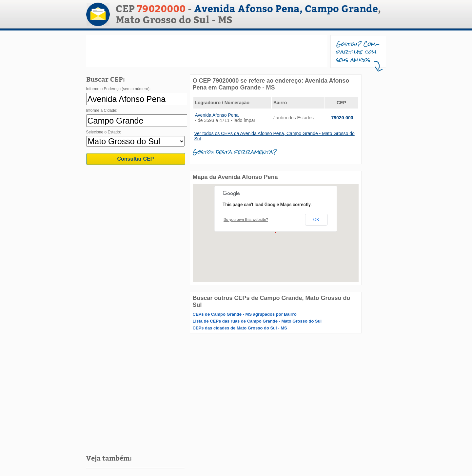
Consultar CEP (135, 159)
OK (316, 220)
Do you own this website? (246, 220)
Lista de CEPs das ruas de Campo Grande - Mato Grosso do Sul (257, 321)
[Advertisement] (207, 51)
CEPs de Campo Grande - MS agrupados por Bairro (245, 314)
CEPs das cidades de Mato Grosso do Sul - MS (240, 328)
